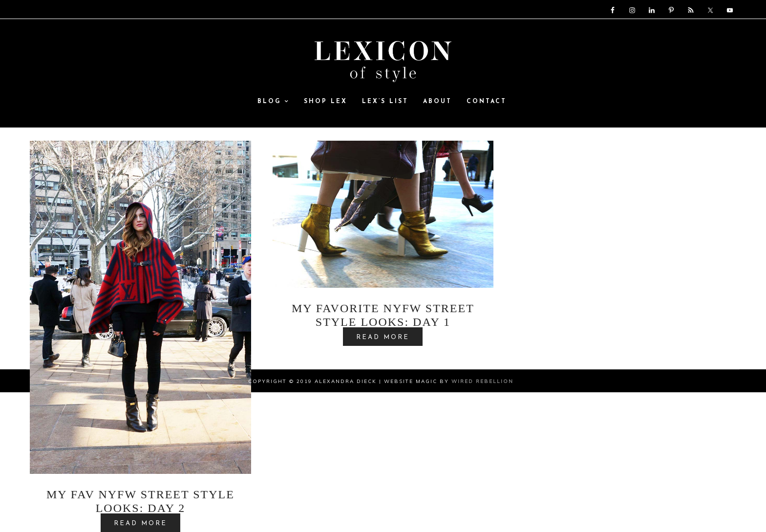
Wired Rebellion (482, 381)
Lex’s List (385, 102)
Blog (273, 102)
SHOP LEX (326, 102)
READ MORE (383, 337)
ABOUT (437, 102)
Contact (487, 102)
